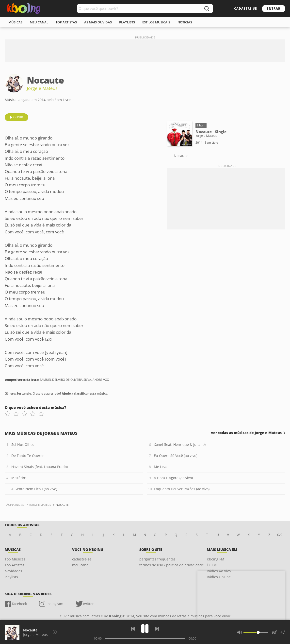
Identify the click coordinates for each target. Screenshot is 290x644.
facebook (19, 604)
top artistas (66, 22)
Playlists (11, 577)
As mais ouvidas (98, 22)
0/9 (280, 535)
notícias (185, 22)
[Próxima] (157, 629)
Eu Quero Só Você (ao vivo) (176, 456)
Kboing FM (216, 559)
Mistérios (19, 478)
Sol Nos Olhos (23, 444)
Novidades (13, 571)
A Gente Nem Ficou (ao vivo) (34, 489)
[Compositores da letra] (55, 632)
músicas (15, 22)
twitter (88, 604)
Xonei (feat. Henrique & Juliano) (180, 444)
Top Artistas (15, 565)
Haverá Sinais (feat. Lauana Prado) (40, 467)
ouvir (18, 117)
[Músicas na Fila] (274, 632)
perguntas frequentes (157, 559)
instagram (55, 604)
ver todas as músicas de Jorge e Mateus (246, 433)
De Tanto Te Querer (28, 456)
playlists (127, 22)
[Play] (145, 629)
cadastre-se (246, 9)
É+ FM (212, 565)
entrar (274, 9)
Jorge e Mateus (42, 88)
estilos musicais (156, 22)
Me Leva (161, 467)
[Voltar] (133, 629)
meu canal (39, 22)
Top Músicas (15, 559)
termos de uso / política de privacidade (172, 565)
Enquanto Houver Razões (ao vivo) (182, 489)
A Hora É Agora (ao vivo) (173, 478)
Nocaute (181, 156)
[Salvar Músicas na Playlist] (283, 632)
